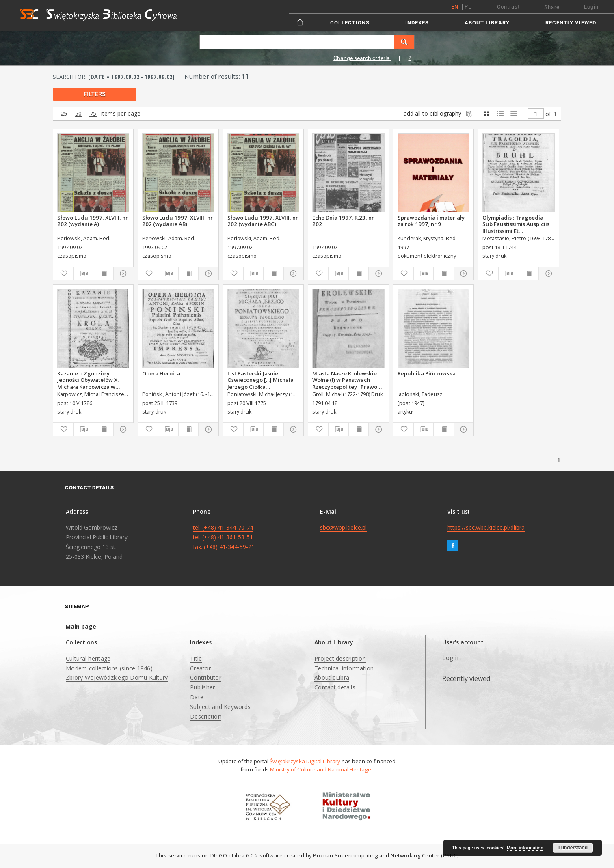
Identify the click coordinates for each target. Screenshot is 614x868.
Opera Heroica (161, 373)
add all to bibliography (438, 113)
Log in (452, 658)
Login (591, 7)
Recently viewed (571, 23)
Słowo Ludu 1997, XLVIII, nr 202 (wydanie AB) (177, 221)
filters (95, 94)
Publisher (202, 687)
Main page (81, 626)
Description (206, 716)
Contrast (508, 7)
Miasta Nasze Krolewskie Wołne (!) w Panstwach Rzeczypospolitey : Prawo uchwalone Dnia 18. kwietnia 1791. (345, 380)
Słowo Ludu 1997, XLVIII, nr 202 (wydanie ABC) (263, 221)
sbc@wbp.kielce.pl (343, 527)
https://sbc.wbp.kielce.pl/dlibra (486, 527)
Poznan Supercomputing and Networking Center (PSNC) (386, 856)
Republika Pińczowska (427, 373)
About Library (487, 23)
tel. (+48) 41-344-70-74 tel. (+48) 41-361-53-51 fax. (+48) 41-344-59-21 (224, 537)
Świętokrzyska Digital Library (305, 761)
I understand (573, 848)
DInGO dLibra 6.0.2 (234, 856)
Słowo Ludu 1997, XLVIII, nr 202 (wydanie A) (93, 221)
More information (525, 848)
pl (468, 7)
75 (93, 114)
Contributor (206, 677)
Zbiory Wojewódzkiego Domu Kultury (117, 677)
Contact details (335, 687)
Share (552, 7)
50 (78, 114)
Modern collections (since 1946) (109, 668)
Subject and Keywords (220, 707)
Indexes (417, 23)
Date (197, 697)
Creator (200, 668)
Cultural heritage (88, 658)
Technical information (344, 668)
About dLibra (332, 677)
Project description (340, 658)
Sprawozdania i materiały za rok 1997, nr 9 (431, 221)
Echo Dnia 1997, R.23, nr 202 (343, 221)
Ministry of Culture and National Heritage (321, 769)
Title (196, 658)
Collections (350, 23)
